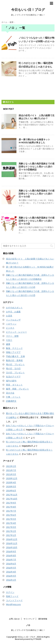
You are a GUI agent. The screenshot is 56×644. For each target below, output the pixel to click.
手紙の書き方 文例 (15, 356)
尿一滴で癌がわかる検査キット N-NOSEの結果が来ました (35, 141)
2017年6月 (11, 515)
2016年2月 (11, 580)
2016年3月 (11, 576)
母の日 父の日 (13, 369)
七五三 (9, 340)
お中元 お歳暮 (13, 312)
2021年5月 (11, 474)
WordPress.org (13, 604)
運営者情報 (43, 619)
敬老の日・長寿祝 (14, 360)
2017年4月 (11, 523)
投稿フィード (12, 596)
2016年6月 (11, 564)
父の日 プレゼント (15, 373)
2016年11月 (12, 543)
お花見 (9, 316)
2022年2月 (11, 466)
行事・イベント (13, 397)
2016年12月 (12, 539)
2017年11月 (12, 495)
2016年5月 (11, 568)
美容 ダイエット (14, 385)
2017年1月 (11, 535)
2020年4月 (11, 483)
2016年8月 (11, 556)
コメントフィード (14, 600)
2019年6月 (11, 491)
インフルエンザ (13, 320)
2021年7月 (11, 470)
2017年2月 (11, 531)
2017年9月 (11, 503)
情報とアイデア (13, 352)
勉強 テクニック (14, 348)
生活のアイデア (13, 377)
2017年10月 (12, 499)
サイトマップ (29, 619)
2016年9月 (11, 552)
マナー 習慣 (12, 336)
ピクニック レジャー (16, 332)
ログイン (10, 592)
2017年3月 (11, 527)
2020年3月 (11, 487)
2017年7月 (11, 511)
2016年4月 (11, 572)
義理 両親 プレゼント (17, 389)
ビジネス (10, 328)
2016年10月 (12, 547)
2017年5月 (11, 519)
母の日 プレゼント (15, 364)
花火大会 (10, 393)
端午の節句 (11, 381)
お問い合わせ (14, 619)
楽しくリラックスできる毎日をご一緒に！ (28, 630)
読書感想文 (11, 401)
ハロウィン (11, 324)
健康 (8, 344)
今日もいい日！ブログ (28, 10)
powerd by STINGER (32, 639)
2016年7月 (11, 560)
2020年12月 (12, 478)
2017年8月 (11, 507)
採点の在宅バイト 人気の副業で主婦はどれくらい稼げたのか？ (37, 117)
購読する (8, 102)
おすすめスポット (14, 308)
